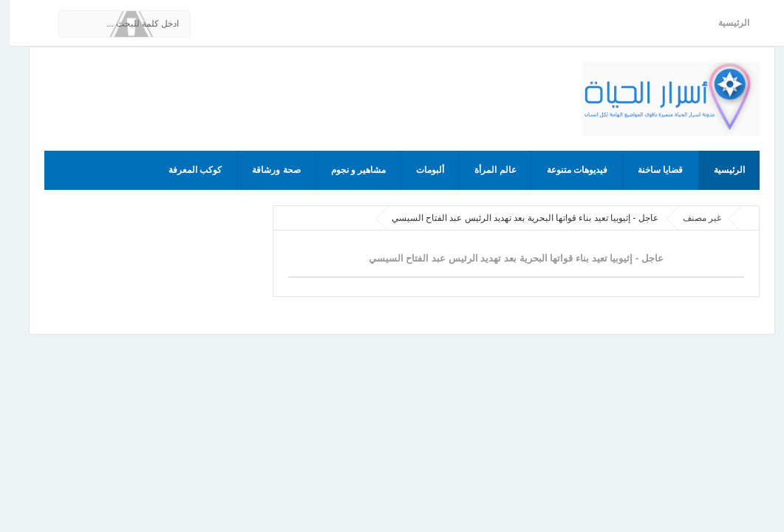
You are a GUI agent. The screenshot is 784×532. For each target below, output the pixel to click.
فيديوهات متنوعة (567, 170)
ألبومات (420, 170)
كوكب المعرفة (185, 170)
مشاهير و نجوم (349, 170)
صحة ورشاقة (266, 170)
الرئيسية (724, 23)
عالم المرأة (485, 170)
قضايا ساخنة (651, 170)
